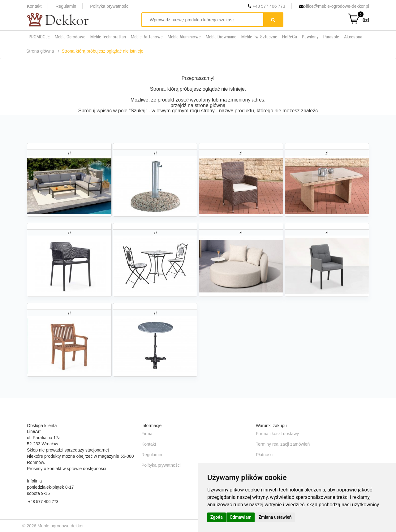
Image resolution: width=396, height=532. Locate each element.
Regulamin (66, 6)
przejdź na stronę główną (198, 105)
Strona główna (40, 51)
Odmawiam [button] (241, 517)
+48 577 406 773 (266, 6)
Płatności (265, 455)
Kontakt (34, 6)
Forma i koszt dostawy (277, 434)
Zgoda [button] (217, 517)
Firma (147, 434)
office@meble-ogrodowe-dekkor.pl (334, 6)
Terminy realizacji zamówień (283, 444)
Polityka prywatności (110, 6)
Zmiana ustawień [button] (275, 517)
